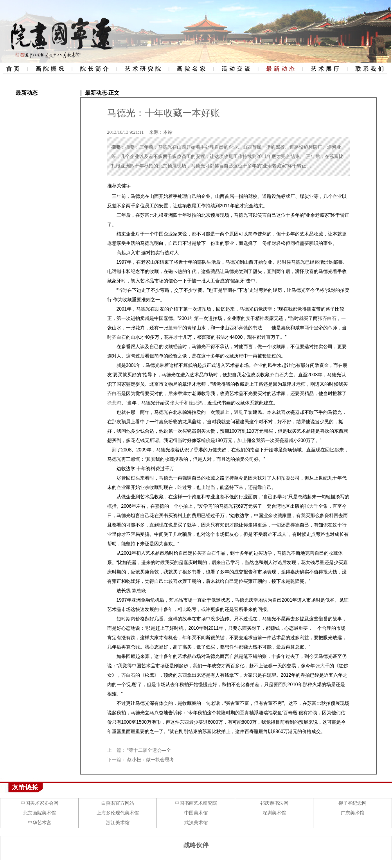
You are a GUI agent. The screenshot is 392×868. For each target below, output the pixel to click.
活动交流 (236, 68)
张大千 (177, 403)
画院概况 (49, 68)
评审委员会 (191, 68)
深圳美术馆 (274, 813)
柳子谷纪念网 (352, 803)
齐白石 (329, 318)
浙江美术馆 (118, 823)
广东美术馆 (352, 813)
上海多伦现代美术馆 (118, 813)
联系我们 (370, 68)
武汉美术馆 (196, 823)
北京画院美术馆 (40, 813)
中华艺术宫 (40, 823)
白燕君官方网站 (118, 803)
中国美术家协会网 (40, 803)
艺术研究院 (142, 68)
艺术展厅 (325, 68)
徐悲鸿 (114, 403)
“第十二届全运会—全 (149, 750)
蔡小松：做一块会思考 (151, 760)
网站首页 (13, 68)
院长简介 (94, 68)
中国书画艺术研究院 (196, 803)
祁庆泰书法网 (274, 803)
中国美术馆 (196, 813)
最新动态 (280, 68)
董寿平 (175, 328)
